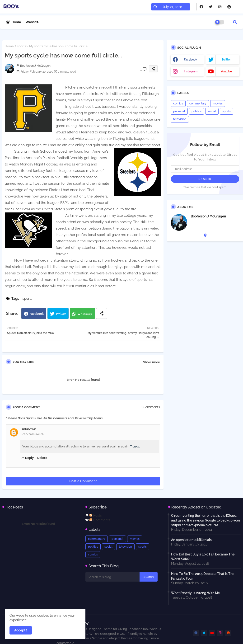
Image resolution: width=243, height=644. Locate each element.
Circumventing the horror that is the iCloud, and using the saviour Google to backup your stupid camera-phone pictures (206, 520)
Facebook (37, 314)
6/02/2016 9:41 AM (33, 434)
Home (16, 22)
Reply (29, 458)
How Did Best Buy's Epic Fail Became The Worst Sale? (203, 557)
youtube (226, 71)
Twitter (61, 314)
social (212, 111)
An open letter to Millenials (191, 540)
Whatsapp (85, 314)
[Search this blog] (112, 577)
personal (179, 111)
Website (32, 22)
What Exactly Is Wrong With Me (195, 593)
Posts (96, 515)
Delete (42, 458)
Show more (152, 362)
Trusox (135, 446)
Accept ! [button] (21, 630)
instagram (191, 71)
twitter (226, 60)
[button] (235, 22)
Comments (100, 520)
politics (196, 111)
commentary (198, 103)
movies (218, 103)
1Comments (151, 407)
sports (21, 46)
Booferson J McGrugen (208, 216)
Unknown (28, 429)
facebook (191, 60)
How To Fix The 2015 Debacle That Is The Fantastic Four (203, 576)
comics (178, 103)
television (180, 119)
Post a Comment (83, 481)
